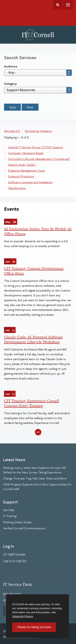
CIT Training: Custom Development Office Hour (34, 271)
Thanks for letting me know (34, 627)
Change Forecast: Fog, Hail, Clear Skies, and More (35, 478)
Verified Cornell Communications (24, 528)
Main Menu (68, 5)
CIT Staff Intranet (14, 554)
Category (10, 83)
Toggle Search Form (58, 5)
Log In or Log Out (15, 561)
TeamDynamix (17, 188)
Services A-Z (12, 131)
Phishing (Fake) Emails (17, 522)
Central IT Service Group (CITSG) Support (36, 147)
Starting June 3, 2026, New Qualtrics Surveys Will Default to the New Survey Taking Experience (34, 470)
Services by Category (38, 131)
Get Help (9, 510)
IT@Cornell (38, 35)
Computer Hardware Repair (26, 153)
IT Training (10, 516)
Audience (11, 66)
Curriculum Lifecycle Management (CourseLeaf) (39, 159)
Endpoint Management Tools (26, 170)
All (37, 432)
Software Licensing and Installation (30, 182)
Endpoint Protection (21, 176)
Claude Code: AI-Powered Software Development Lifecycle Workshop (33, 340)
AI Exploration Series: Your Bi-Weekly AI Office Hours (38, 231)
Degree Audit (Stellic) (22, 165)
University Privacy (22, 616)
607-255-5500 (12, 594)
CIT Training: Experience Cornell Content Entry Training (32, 403)
